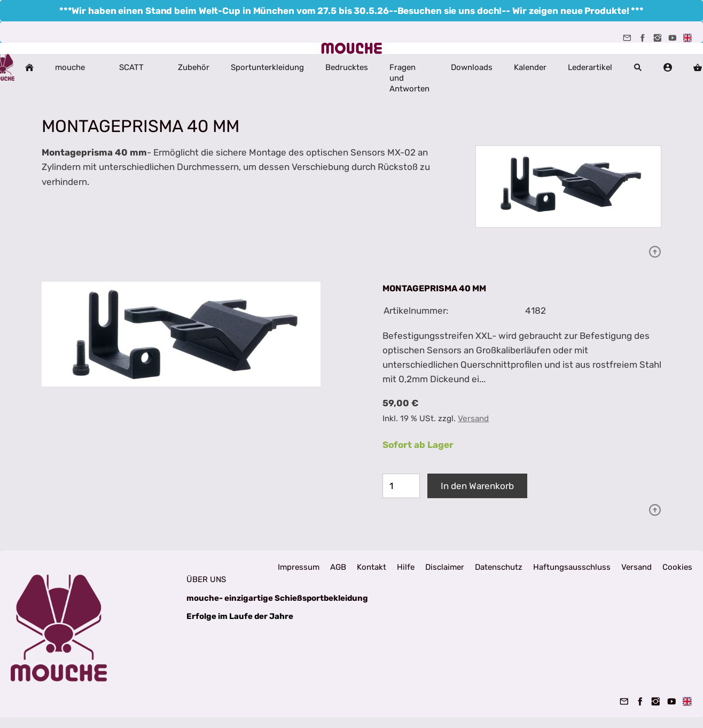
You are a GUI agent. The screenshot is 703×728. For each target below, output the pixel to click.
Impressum (299, 567)
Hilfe (406, 567)
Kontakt (372, 567)
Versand (473, 419)
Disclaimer (445, 567)
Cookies (677, 567)
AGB (338, 567)
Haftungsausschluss (572, 567)
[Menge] (401, 486)
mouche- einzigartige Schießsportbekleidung (277, 598)
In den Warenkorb (477, 486)
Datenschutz (499, 567)
